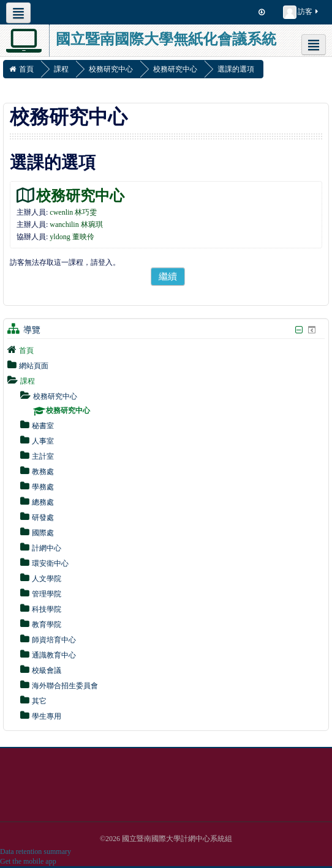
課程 (28, 381)
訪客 (301, 12)
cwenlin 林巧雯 (73, 212)
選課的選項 (236, 69)
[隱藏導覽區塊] (299, 330)
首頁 (26, 351)
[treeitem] (166, 350)
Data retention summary (36, 851)
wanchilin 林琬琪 (76, 224)
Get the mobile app (28, 861)
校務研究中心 (80, 195)
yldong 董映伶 (72, 237)
